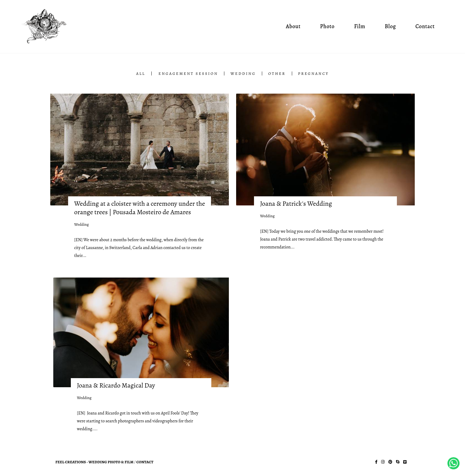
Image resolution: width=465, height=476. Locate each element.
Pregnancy (314, 73)
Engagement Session (188, 73)
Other (277, 73)
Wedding (243, 73)
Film (360, 26)
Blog (390, 26)
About (293, 26)
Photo (327, 26)
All (141, 73)
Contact (425, 26)
